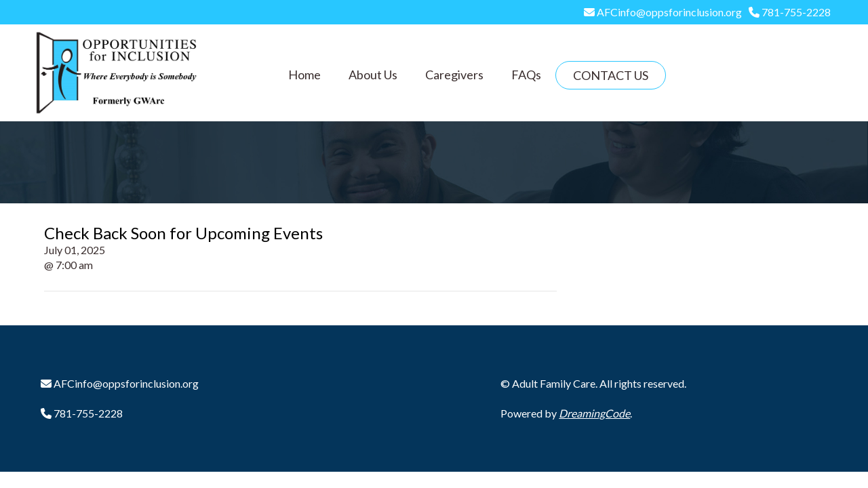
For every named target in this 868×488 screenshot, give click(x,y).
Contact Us (611, 75)
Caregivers (454, 75)
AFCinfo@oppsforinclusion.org (668, 12)
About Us (373, 75)
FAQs (526, 75)
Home (304, 75)
